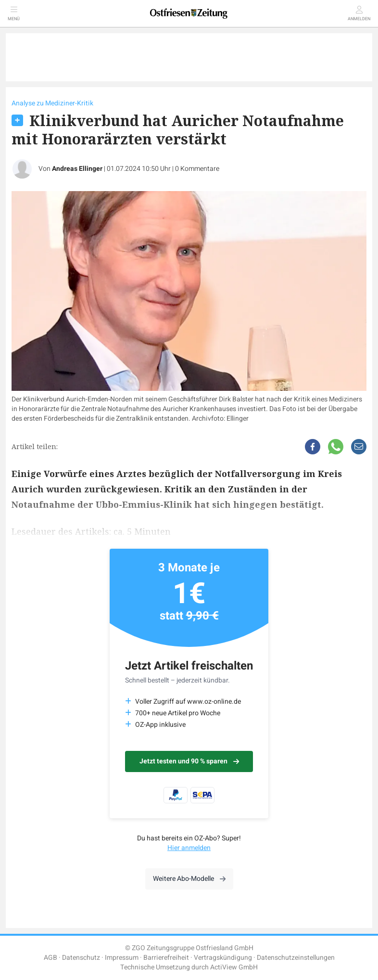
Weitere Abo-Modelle (189, 879)
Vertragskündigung (223, 958)
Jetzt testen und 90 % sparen (189, 761)
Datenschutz (81, 958)
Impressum (122, 958)
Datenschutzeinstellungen (296, 958)
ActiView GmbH (234, 967)
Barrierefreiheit (166, 958)
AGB (50, 958)
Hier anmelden (189, 848)
